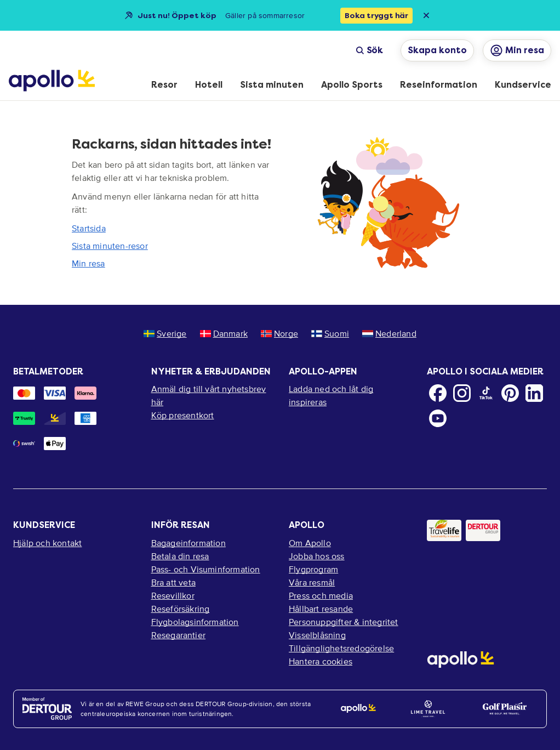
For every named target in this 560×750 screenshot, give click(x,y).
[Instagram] (462, 393)
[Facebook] (438, 393)
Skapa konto (437, 50)
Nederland (389, 333)
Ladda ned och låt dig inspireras (331, 395)
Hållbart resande (321, 609)
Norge (279, 333)
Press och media (321, 595)
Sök (369, 50)
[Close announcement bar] (426, 15)
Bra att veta (173, 582)
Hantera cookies (321, 661)
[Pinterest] (510, 393)
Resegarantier (179, 635)
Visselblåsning (317, 635)
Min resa (88, 263)
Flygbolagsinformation (195, 622)
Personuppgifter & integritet (344, 622)
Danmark (224, 333)
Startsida (89, 228)
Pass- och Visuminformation (206, 569)
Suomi (330, 333)
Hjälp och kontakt (47, 543)
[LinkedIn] (534, 393)
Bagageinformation (188, 543)
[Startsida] (52, 81)
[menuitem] (164, 86)
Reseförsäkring (181, 609)
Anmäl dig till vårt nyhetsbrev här (209, 395)
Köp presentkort (183, 415)
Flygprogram (313, 569)
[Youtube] (438, 418)
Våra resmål (312, 582)
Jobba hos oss (317, 556)
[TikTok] (486, 393)
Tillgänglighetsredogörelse (341, 648)
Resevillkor (173, 595)
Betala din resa (180, 556)
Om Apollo (310, 543)
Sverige (165, 333)
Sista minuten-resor (110, 246)
